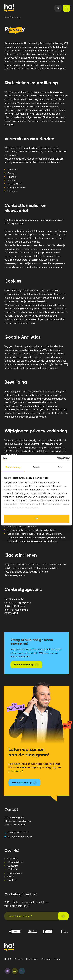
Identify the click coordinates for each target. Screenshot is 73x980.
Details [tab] (37, 467)
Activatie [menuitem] (12, 870)
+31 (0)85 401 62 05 (18, 833)
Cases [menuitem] (11, 877)
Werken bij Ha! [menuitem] (15, 862)
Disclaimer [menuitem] (32, 959)
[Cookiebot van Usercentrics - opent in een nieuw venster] (56, 459)
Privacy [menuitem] (19, 959)
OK (36, 519)
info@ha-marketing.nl (20, 837)
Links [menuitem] (57, 959)
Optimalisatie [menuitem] (15, 873)
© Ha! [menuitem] (8, 959)
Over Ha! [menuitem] (12, 859)
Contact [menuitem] (12, 880)
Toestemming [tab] (13, 467)
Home (7, 17)
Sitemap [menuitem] (46, 959)
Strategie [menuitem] (13, 866)
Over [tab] (60, 467)
